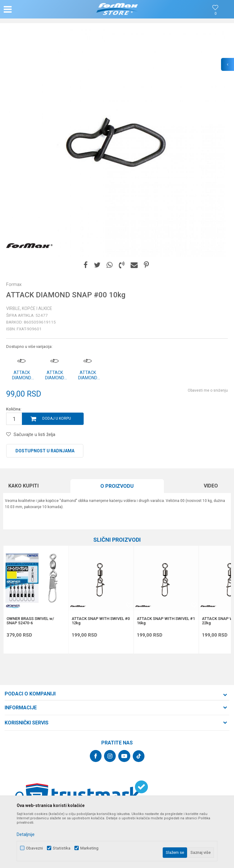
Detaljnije (26, 834)
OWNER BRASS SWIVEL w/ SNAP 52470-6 (30, 621)
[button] (38, 9)
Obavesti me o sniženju (208, 390)
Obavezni (34, 848)
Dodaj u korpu (57, 418)
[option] (117, 143)
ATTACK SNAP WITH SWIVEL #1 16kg (166, 621)
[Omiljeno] (215, 14)
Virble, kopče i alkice (29, 308)
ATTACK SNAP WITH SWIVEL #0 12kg (101, 621)
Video (211, 486)
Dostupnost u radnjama (45, 451)
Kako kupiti (23, 486)
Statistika (62, 848)
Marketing (89, 848)
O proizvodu (117, 486)
